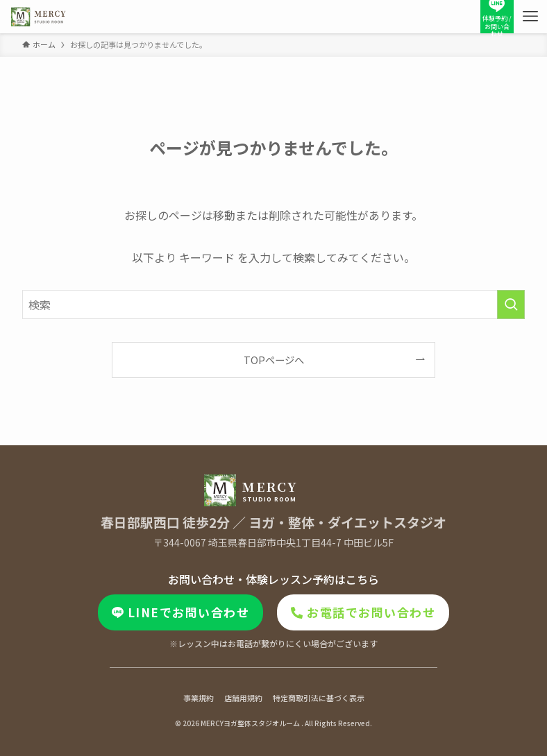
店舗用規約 (243, 698)
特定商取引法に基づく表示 (319, 698)
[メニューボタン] (530, 17)
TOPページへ (274, 360)
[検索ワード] (274, 304)
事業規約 (199, 698)
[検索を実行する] (511, 304)
